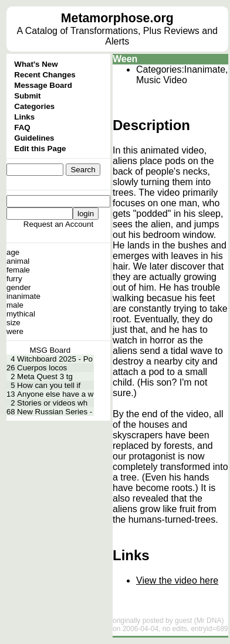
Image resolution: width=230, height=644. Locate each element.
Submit (27, 96)
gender (19, 287)
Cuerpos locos (42, 368)
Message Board (43, 85)
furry (14, 279)
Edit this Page (40, 149)
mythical (21, 314)
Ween (125, 59)
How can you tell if (49, 385)
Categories (34, 106)
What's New (36, 64)
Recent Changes (45, 75)
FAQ (22, 127)
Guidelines (34, 138)
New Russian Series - (55, 412)
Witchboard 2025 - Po (55, 359)
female (18, 270)
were (15, 331)
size (13, 323)
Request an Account (58, 224)
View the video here (177, 580)
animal (18, 261)
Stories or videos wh (52, 403)
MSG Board (50, 350)
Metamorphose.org (117, 18)
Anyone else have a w (55, 394)
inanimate (23, 296)
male (15, 305)
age (13, 252)
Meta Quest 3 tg (45, 376)
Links (24, 117)
